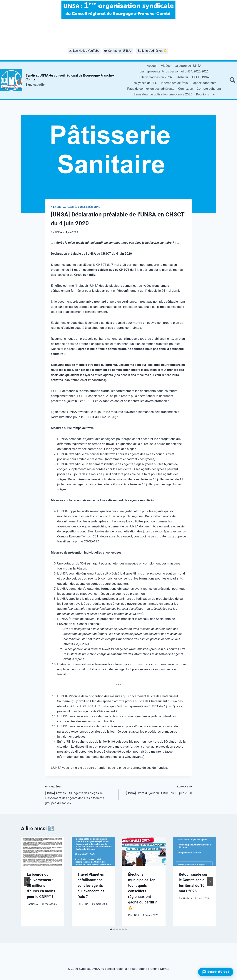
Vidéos (166, 66)
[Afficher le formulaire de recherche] (232, 80)
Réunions (203, 94)
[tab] (111, 929)
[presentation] (43, 851)
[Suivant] (210, 882)
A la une (56, 207)
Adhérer (183, 77)
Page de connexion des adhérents (151, 89)
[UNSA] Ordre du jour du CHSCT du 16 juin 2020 (157, 789)
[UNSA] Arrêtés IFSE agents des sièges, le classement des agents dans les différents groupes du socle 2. (80, 794)
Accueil (152, 66)
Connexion (186, 89)
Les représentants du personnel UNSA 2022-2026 (174, 71)
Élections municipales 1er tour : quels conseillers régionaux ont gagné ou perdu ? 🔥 (142, 891)
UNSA (59, 232)
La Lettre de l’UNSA (188, 66)
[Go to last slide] (27, 882)
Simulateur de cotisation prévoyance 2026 (163, 94)
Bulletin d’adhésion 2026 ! (155, 77)
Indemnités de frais (174, 83)
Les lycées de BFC (145, 83)
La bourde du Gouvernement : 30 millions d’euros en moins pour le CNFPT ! (41, 885)
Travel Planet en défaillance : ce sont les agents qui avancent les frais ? (91, 885)
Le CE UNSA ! (201, 77)
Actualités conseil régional (82, 207)
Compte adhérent (209, 89)
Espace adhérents (204, 83)
